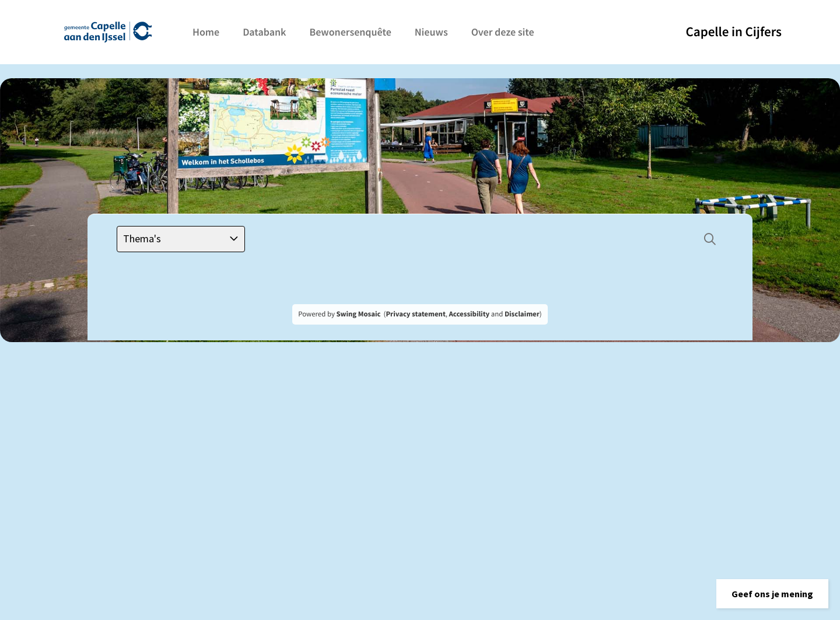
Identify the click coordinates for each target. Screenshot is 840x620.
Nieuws (431, 32)
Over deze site (503, 32)
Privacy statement (415, 314)
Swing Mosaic (358, 314)
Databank (264, 32)
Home (206, 32)
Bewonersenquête (350, 32)
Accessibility (470, 314)
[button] (772, 594)
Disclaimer (522, 314)
